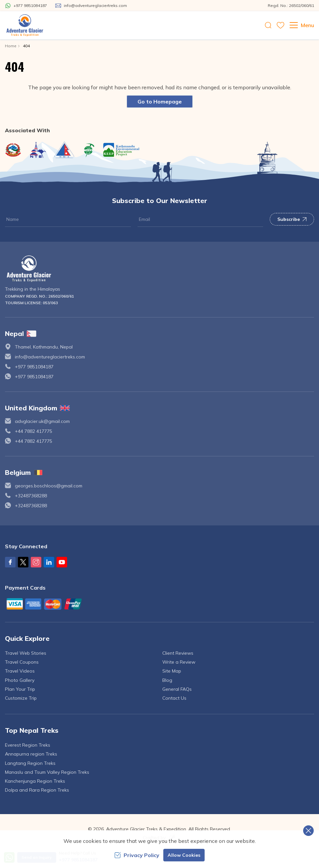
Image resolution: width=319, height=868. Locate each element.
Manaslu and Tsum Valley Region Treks (47, 772)
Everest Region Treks (28, 745)
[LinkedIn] (49, 562)
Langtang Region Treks (30, 763)
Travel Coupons (22, 662)
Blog (167, 680)
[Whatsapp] (26, 6)
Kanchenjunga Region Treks (35, 781)
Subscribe (292, 219)
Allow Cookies (184, 855)
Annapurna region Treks (31, 754)
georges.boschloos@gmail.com (49, 486)
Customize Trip (21, 698)
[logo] (159, 269)
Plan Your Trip (20, 689)
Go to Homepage (160, 102)
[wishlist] (280, 25)
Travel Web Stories (26, 653)
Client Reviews (178, 653)
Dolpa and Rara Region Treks (37, 790)
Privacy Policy (137, 855)
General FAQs (177, 689)
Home (11, 46)
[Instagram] (36, 562)
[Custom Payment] (159, 604)
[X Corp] (23, 562)
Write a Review (179, 662)
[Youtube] (62, 562)
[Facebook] (10, 562)
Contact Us (174, 698)
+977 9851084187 (34, 367)
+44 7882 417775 (34, 431)
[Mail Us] (91, 6)
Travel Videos (20, 671)
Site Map (172, 671)
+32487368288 (31, 496)
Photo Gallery (20, 680)
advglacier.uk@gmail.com (42, 421)
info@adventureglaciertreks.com (50, 357)
